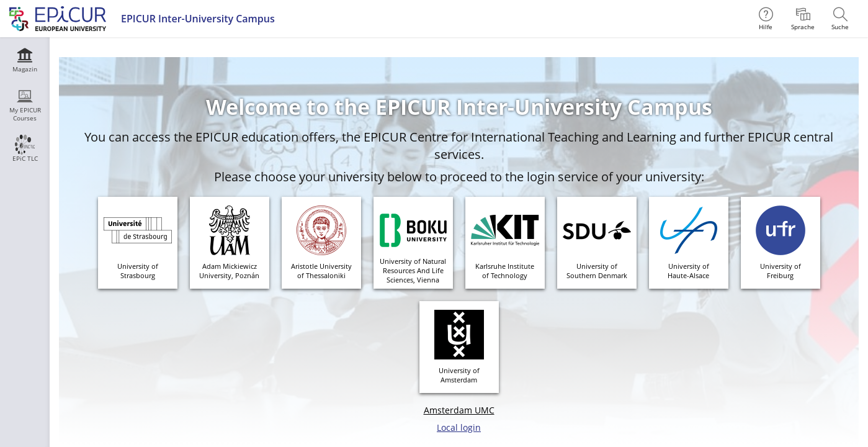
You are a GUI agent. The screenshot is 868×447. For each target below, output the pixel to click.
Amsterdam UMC (459, 410)
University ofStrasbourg (138, 271)
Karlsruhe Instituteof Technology (505, 271)
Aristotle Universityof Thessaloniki (321, 271)
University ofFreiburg (781, 271)
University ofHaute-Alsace (688, 271)
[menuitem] (803, 19)
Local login (459, 427)
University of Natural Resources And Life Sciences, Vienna (413, 270)
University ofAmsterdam (459, 375)
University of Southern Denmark (597, 271)
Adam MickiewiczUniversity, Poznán (229, 271)
